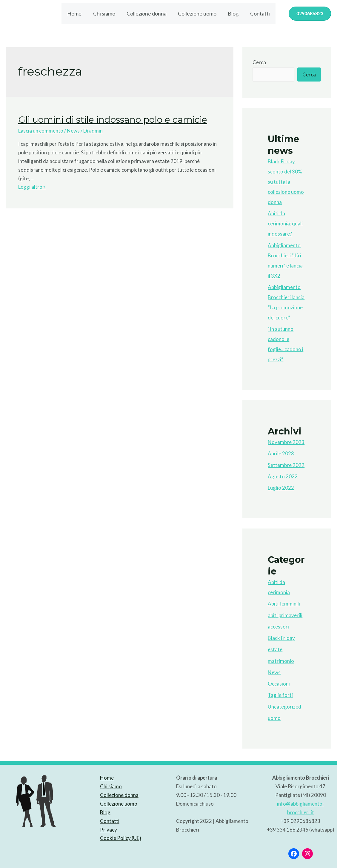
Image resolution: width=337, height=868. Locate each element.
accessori (278, 627)
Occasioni (279, 684)
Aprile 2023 (281, 453)
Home (76, 13)
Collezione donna (147, 13)
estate (275, 649)
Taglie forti (280, 695)
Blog (232, 13)
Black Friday (281, 638)
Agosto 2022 (283, 476)
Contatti (258, 13)
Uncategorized (284, 707)
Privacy (109, 830)
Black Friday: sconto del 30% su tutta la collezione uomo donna (286, 182)
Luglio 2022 (281, 488)
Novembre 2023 (286, 442)
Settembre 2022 (286, 465)
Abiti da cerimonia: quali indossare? (285, 223)
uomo (274, 718)
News (73, 131)
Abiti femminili (284, 604)
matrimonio (281, 661)
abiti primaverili (285, 615)
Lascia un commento (41, 131)
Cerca (259, 62)
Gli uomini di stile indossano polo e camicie (113, 120)
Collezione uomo (197, 13)
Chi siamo (105, 13)
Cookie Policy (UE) (121, 838)
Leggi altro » (32, 187)
